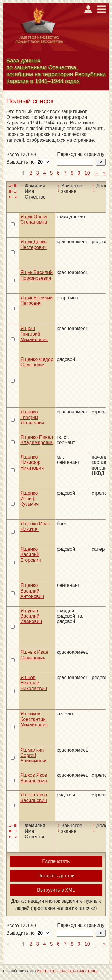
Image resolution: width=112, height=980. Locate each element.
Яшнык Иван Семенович (34, 655)
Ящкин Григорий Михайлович (34, 334)
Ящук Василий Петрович (36, 300)
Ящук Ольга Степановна (34, 219)
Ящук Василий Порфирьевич (36, 275)
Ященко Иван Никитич (35, 526)
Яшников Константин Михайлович (34, 719)
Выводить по (21, 162)
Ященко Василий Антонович (32, 591)
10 (87, 173)
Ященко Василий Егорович (31, 555)
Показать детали (56, 876)
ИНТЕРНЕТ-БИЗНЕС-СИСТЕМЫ (67, 971)
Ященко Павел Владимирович (37, 440)
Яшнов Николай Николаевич (34, 683)
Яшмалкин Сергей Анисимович (34, 756)
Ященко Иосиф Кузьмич (29, 499)
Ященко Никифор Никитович (32, 462)
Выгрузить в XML (56, 890)
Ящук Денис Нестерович (34, 244)
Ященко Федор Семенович (37, 362)
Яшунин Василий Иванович (31, 616)
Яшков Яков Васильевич (34, 778)
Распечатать (56, 861)
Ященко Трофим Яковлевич (32, 417)
